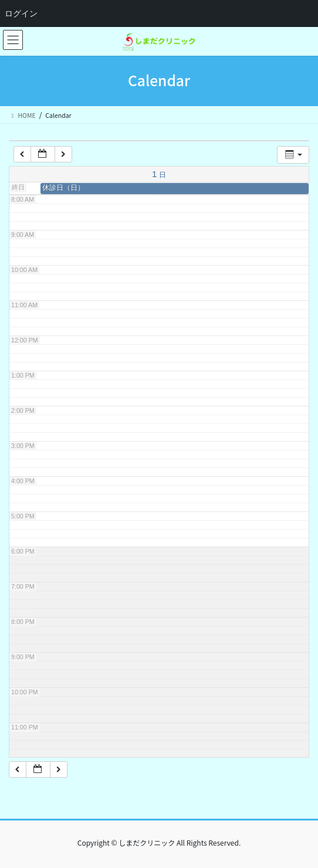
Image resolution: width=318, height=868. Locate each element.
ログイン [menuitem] (21, 13)
